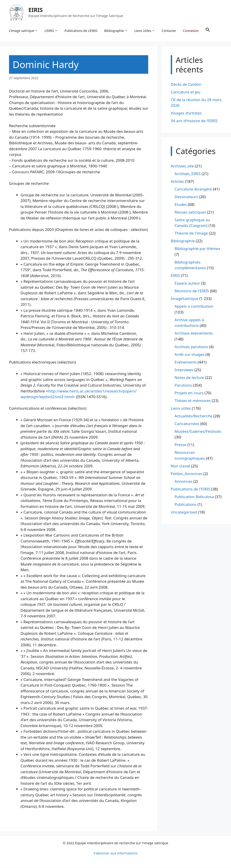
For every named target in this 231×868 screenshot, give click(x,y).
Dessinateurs (186, 197)
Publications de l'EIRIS (191, 489)
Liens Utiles (145, 31)
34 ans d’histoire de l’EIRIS (194, 121)
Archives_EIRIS (188, 174)
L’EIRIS (51, 31)
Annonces (184, 482)
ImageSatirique (185, 299)
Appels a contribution (194, 307)
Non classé (180, 466)
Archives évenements (194, 334)
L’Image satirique (23, 31)
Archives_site (182, 166)
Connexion (191, 31)
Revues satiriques (190, 213)
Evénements (186, 363)
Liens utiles (181, 409)
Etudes (181, 205)
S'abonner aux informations (115, 854)
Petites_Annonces (187, 474)
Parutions (183, 386)
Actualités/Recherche (194, 416)
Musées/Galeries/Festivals (198, 432)
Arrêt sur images (190, 355)
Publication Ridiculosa (194, 497)
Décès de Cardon (186, 85)
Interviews (184, 370)
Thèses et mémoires (193, 401)
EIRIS (36, 10)
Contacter (169, 31)
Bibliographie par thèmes (197, 249)
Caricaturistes (187, 424)
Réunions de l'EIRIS (192, 291)
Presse (180, 445)
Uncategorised (184, 512)
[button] (208, 31)
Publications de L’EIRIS (81, 31)
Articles (177, 182)
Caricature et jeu (186, 92)
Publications (186, 505)
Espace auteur (187, 284)
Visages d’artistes (186, 114)
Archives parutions (191, 347)
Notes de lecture (189, 378)
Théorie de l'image (191, 234)
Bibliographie (116, 31)
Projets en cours (189, 393)
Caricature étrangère (193, 189)
